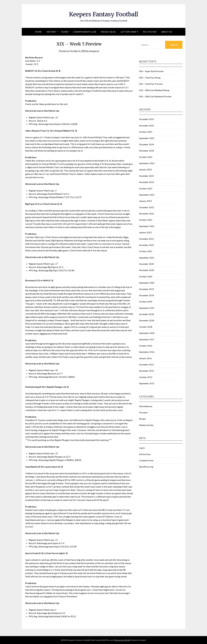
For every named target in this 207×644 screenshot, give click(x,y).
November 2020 (147, 270)
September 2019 (147, 308)
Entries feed (145, 454)
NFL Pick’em (150, 32)
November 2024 (147, 151)
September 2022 (147, 226)
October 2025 (146, 132)
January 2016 (145, 358)
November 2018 (147, 320)
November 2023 (147, 182)
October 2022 (146, 220)
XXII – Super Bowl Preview (151, 71)
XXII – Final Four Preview (151, 84)
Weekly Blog (108, 32)
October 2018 (146, 327)
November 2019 (147, 295)
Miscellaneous (146, 406)
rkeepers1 (95, 51)
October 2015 (146, 377)
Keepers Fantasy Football (103, 14)
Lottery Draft (129, 32)
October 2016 (146, 346)
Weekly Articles (146, 425)
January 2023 (145, 201)
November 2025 (147, 126)
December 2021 (146, 239)
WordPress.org (146, 467)
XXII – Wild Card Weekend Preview (155, 96)
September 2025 (147, 138)
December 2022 (146, 207)
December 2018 (146, 314)
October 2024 (146, 157)
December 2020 (146, 264)
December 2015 (146, 365)
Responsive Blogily (123, 640)
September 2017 (147, 339)
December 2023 (146, 176)
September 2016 (147, 352)
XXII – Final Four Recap (150, 78)
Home (38, 32)
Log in (142, 448)
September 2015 (147, 383)
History (51, 32)
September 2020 (147, 283)
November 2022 (147, 214)
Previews (143, 413)
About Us (167, 32)
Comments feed (146, 460)
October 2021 (146, 251)
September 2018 (147, 333)
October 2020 (146, 277)
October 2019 (146, 302)
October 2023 (146, 189)
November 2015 (147, 371)
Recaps (142, 419)
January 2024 (145, 170)
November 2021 (147, 245)
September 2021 (147, 258)
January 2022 (145, 232)
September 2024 (147, 163)
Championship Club (85, 32)
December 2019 (146, 289)
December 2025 (146, 119)
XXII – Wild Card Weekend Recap (154, 90)
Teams (64, 32)
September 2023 (147, 195)
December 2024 (146, 144)
